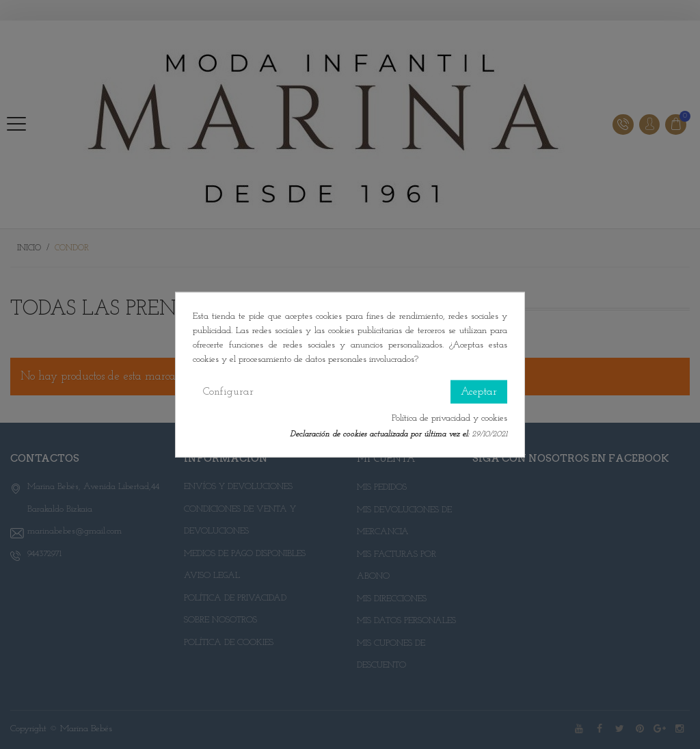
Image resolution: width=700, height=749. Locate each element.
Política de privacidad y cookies (449, 418)
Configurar (228, 391)
